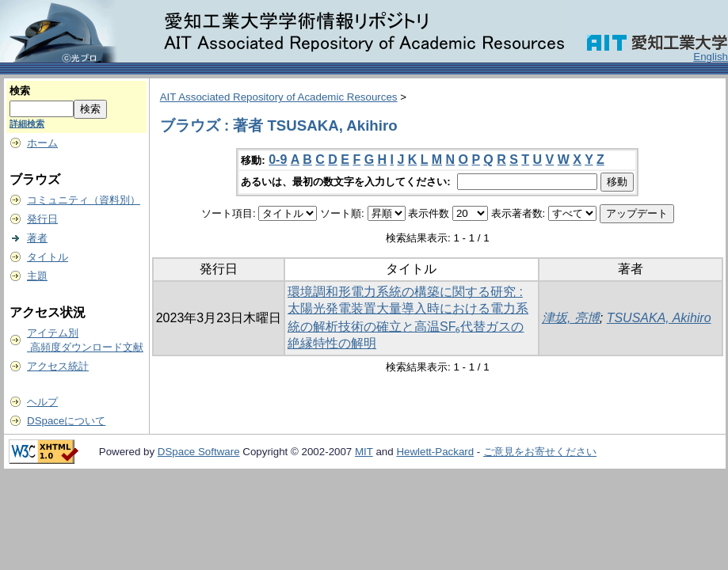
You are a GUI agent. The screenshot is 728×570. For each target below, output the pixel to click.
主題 (37, 276)
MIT (364, 452)
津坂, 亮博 (571, 318)
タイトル (48, 257)
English (711, 57)
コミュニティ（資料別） (84, 200)
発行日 (42, 219)
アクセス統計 (58, 366)
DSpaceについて (66, 421)
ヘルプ (42, 402)
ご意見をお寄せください (540, 452)
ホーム (42, 143)
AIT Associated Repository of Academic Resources (279, 97)
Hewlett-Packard (435, 452)
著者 (37, 238)
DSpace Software (199, 452)
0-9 (278, 160)
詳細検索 (27, 123)
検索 (20, 91)
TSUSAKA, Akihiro (659, 318)
